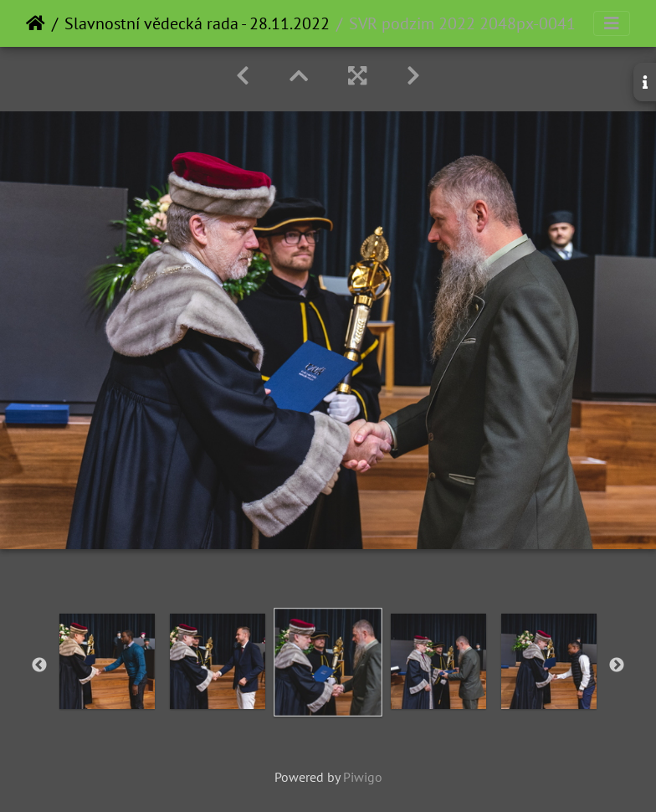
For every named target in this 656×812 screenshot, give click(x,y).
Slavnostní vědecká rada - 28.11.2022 (197, 23)
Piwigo (363, 777)
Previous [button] (39, 666)
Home (36, 23)
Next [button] (617, 666)
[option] (107, 661)
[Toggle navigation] (612, 23)
